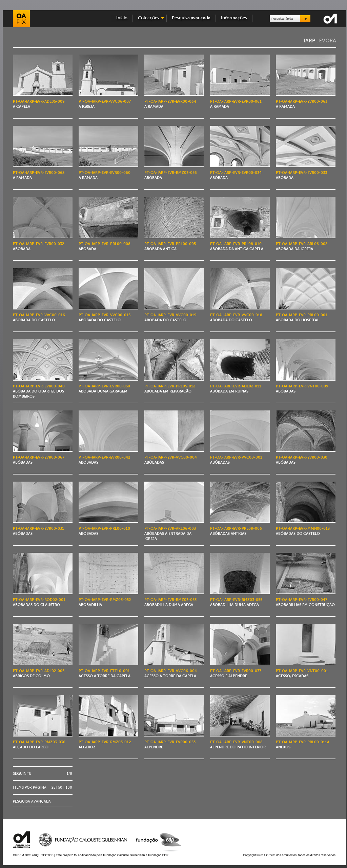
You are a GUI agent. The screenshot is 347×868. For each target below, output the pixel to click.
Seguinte (22, 774)
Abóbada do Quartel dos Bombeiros (39, 392)
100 (69, 788)
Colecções (149, 18)
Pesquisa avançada (191, 18)
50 (60, 788)
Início (122, 18)
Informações (234, 18)
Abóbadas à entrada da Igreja (170, 534)
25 (53, 788)
